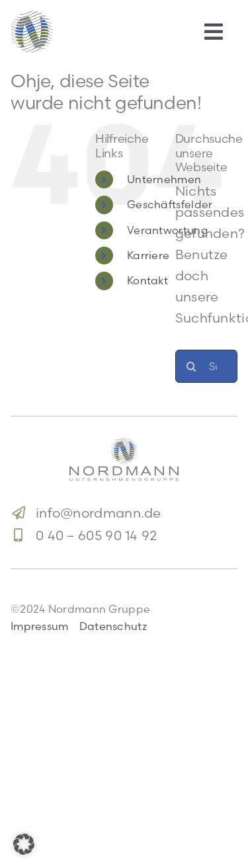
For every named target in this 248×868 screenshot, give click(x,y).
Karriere (148, 255)
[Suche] (192, 366)
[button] (24, 844)
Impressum (40, 626)
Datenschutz (113, 626)
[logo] (124, 444)
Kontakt (147, 280)
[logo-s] (32, 17)
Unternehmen (164, 179)
